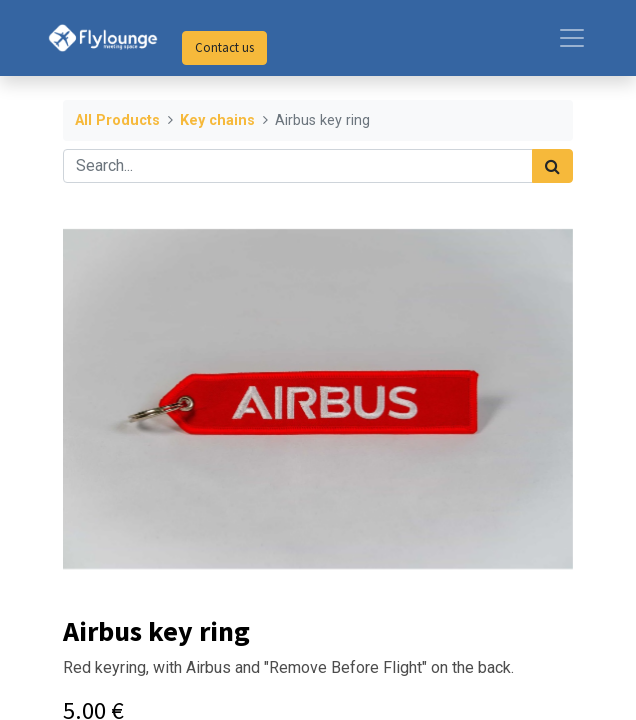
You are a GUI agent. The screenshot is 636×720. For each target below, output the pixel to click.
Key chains (217, 120)
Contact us (224, 47)
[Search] (552, 166)
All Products (117, 120)
